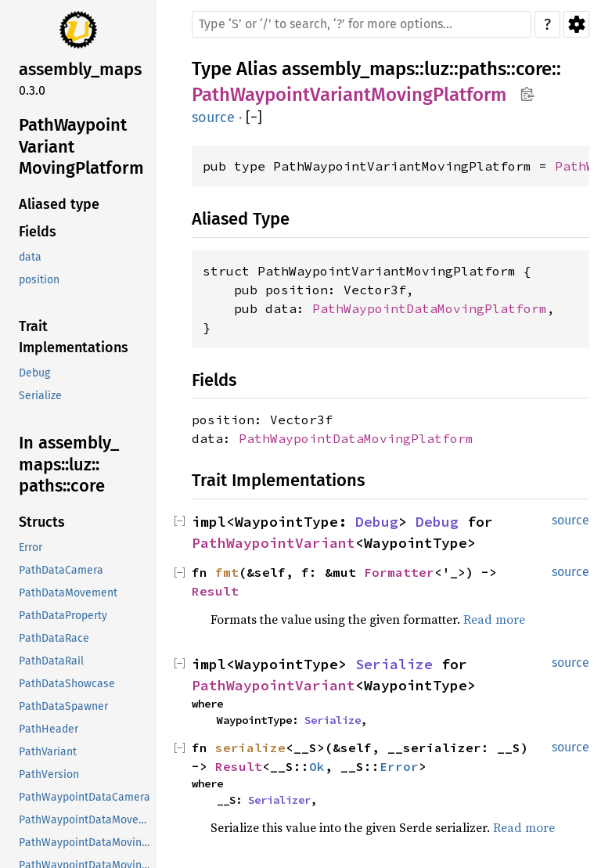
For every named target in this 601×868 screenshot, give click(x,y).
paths (482, 69)
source (213, 117)
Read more (494, 619)
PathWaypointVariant (274, 543)
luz (437, 69)
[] (254, 118)
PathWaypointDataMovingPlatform (430, 308)
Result (215, 591)
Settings (576, 24)
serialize (250, 747)
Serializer (279, 800)
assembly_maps (348, 69)
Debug (377, 522)
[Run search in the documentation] (362, 24)
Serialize (394, 664)
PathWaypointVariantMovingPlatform (349, 95)
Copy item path (527, 94)
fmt (227, 572)
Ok (317, 766)
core (534, 69)
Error (399, 766)
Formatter (399, 572)
